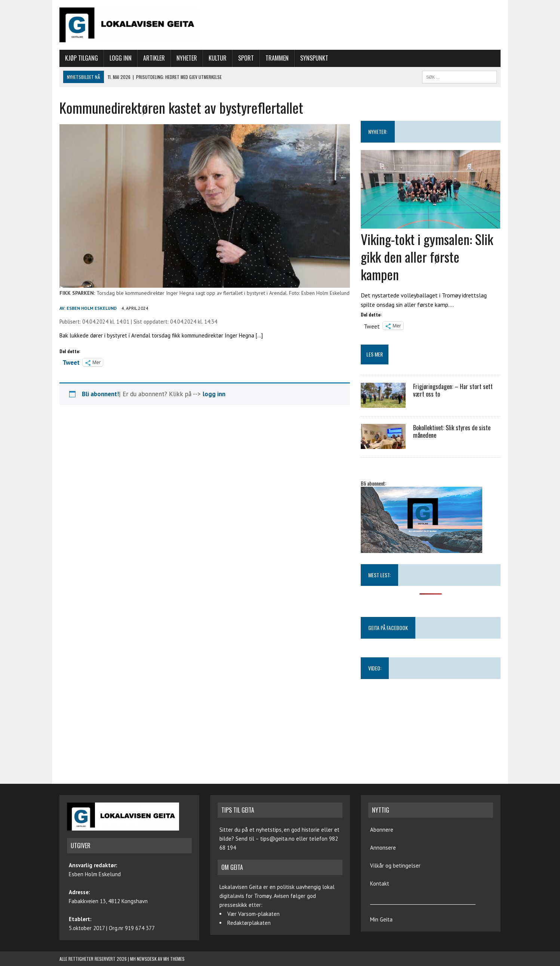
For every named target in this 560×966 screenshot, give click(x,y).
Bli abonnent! (100, 394)
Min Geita (381, 919)
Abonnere (382, 830)
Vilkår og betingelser (395, 866)
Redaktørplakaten (249, 923)
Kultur (218, 58)
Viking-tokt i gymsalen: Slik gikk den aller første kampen (427, 256)
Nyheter (187, 58)
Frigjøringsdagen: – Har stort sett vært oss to (453, 390)
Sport (246, 58)
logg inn (214, 394)
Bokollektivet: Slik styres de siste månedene (452, 432)
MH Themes (174, 959)
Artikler (154, 58)
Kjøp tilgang (81, 58)
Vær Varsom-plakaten (253, 914)
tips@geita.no (277, 839)
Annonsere (383, 848)
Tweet (71, 362)
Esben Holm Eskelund (92, 308)
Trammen (277, 58)
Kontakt (380, 884)
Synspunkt (314, 58)
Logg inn (121, 58)
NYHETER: (378, 132)
